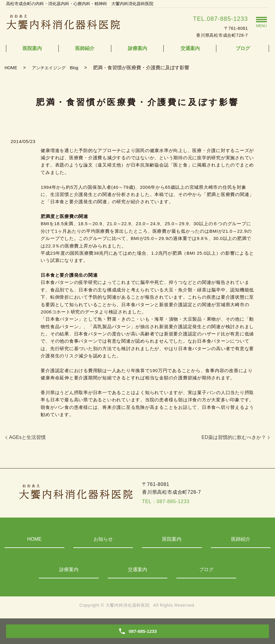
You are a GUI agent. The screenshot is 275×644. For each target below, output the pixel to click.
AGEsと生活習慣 (27, 437)
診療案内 (137, 48)
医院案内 (32, 48)
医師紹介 (85, 48)
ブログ (243, 48)
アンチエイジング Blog (55, 68)
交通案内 (190, 48)
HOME (11, 68)
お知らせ (103, 539)
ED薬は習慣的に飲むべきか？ (234, 437)
